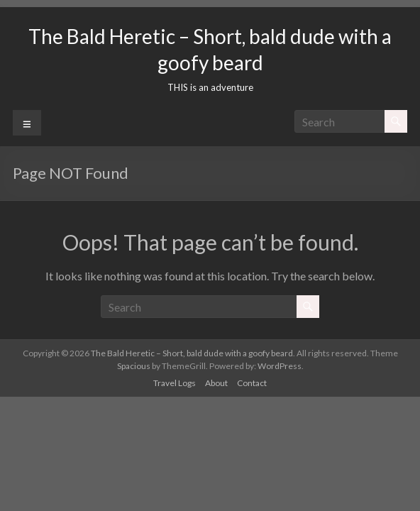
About (216, 383)
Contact (252, 383)
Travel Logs (175, 383)
